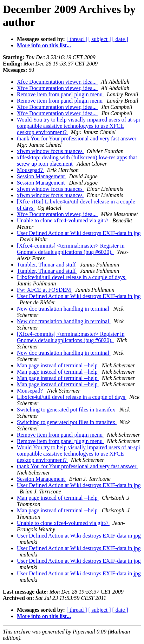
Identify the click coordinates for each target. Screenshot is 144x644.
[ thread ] (77, 39)
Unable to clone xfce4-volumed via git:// (63, 220)
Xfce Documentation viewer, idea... (57, 82)
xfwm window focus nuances (50, 151)
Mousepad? (31, 170)
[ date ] (120, 39)
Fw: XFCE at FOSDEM (45, 290)
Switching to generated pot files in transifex (67, 410)
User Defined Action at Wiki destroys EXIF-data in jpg (79, 233)
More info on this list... (44, 45)
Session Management (41, 176)
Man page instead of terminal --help (58, 365)
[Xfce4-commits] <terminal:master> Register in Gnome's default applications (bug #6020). (71, 249)
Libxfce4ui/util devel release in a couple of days (72, 277)
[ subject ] (100, 39)
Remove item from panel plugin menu (60, 94)
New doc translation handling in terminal (64, 309)
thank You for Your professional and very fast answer (77, 139)
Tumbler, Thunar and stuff (47, 265)
